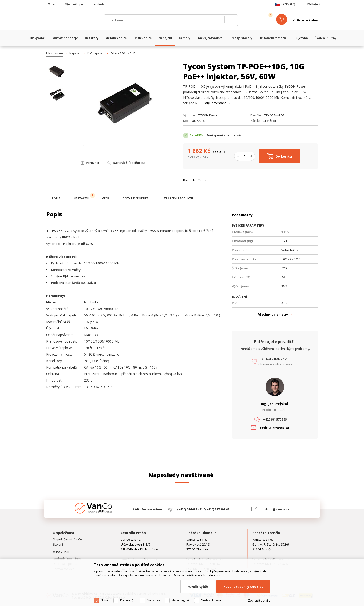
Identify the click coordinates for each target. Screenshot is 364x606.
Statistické (153, 600)
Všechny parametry (273, 314)
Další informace (214, 103)
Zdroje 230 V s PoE (123, 53)
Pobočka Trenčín (266, 533)
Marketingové (180, 600)
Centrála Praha (133, 533)
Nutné (105, 600)
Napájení (75, 53)
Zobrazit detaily (259, 600)
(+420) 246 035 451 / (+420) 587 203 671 (204, 509)
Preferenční (128, 600)
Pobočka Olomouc (201, 533)
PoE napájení (96, 53)
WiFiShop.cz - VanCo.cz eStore (73, 20)
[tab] (56, 199)
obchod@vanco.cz (275, 509)
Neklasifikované (211, 600)
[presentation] (56, 198)
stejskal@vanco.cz (275, 428)
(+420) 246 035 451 (275, 359)
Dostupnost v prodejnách (225, 135)
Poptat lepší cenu (195, 180)
